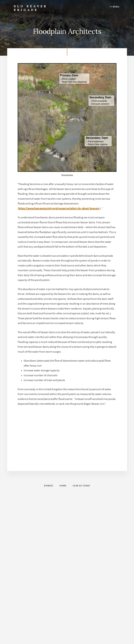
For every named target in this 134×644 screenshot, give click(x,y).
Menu (116, 7)
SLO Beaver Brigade (31, 8)
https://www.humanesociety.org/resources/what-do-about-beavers (59, 208)
